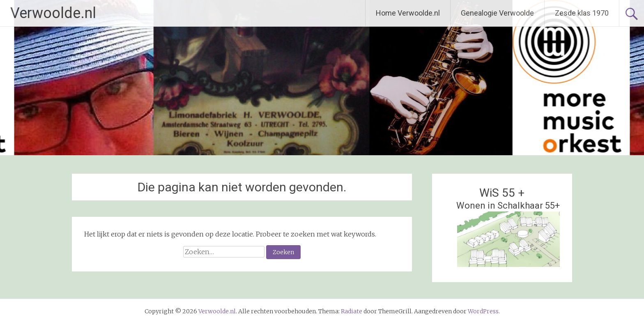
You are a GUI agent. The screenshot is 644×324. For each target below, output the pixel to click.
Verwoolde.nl (53, 13)
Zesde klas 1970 (582, 13)
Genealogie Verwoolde (497, 13)
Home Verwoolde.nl (408, 13)
